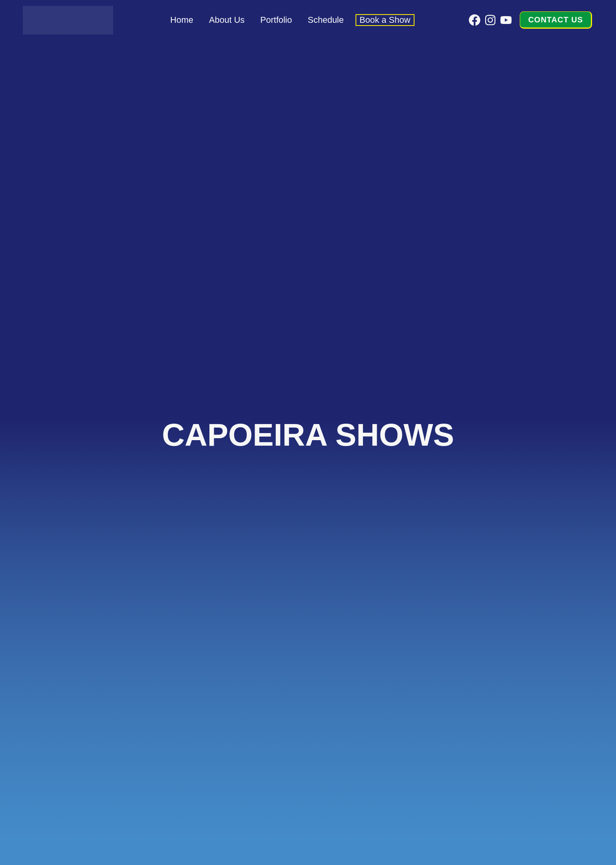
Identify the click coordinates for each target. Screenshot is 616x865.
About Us (227, 20)
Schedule (326, 20)
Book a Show (385, 20)
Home (182, 20)
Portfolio (276, 20)
